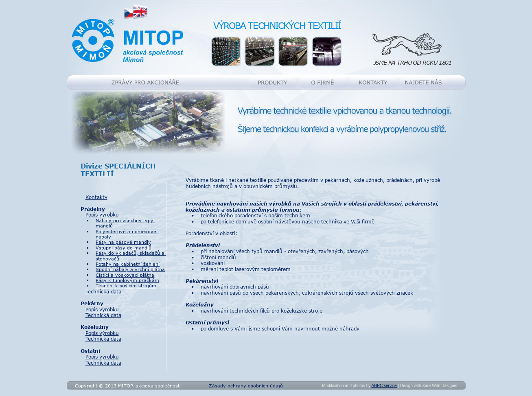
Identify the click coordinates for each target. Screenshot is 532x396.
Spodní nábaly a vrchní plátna (130, 269)
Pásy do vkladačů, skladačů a (131, 253)
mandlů (104, 226)
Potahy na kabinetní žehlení (128, 264)
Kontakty (96, 197)
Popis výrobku (102, 214)
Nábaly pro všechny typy (125, 220)
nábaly (103, 237)
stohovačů (107, 259)
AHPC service (384, 386)
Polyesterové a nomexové (127, 231)
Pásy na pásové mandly (123, 242)
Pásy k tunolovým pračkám (127, 280)
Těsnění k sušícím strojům (126, 286)
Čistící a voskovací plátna (125, 275)
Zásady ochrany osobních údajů (246, 386)
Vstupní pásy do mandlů (124, 248)
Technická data (103, 291)
